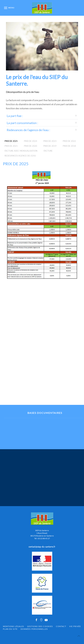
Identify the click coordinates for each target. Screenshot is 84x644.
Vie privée (75, 626)
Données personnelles (34, 629)
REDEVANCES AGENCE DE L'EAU (20, 156)
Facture (48, 151)
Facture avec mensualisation (21, 151)
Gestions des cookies (40, 626)
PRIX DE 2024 (31, 141)
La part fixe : (15, 116)
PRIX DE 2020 (31, 146)
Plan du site (10, 629)
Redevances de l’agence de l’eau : (28, 130)
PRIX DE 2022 (69, 141)
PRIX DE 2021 (11, 146)
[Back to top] (79, 636)
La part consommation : (22, 123)
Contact (61, 626)
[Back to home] (42, 8)
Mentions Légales (14, 626)
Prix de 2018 (69, 146)
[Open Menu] (9, 8)
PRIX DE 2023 (50, 141)
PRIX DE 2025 (11, 141)
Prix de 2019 (50, 146)
